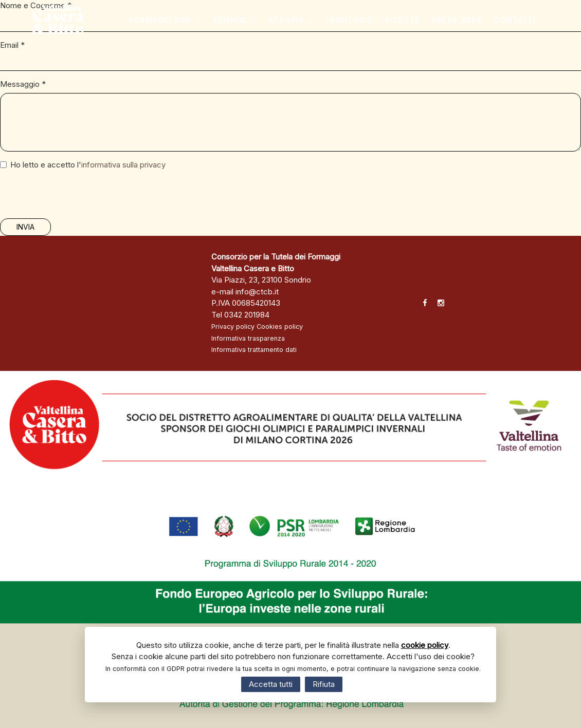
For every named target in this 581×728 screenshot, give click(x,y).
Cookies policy (280, 326)
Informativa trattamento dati (254, 350)
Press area (466, 28)
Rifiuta (324, 684)
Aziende (243, 28)
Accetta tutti (271, 684)
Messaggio (23, 84)
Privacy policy (233, 326)
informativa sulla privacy (123, 165)
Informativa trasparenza (248, 338)
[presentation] (78, 198)
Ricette (411, 28)
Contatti (524, 28)
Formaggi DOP (173, 28)
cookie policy (425, 645)
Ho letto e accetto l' (83, 165)
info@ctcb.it (257, 292)
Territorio (358, 28)
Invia (25, 227)
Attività (299, 28)
